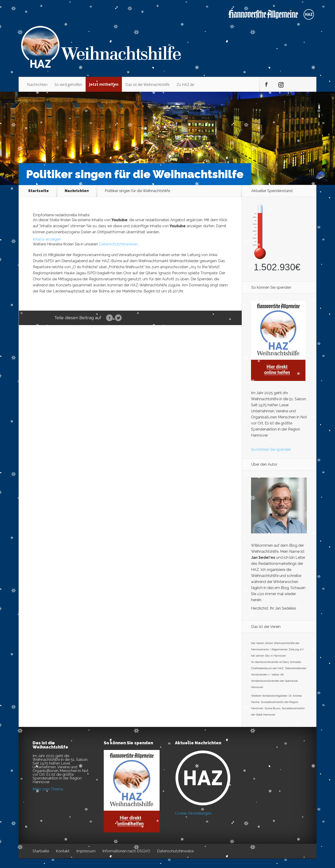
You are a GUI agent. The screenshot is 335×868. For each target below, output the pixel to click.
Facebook (109, 318)
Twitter (118, 318)
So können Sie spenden (271, 449)
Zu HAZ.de (185, 85)
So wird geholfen (68, 85)
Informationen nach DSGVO (126, 851)
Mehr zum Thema (48, 789)
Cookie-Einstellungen (193, 813)
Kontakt (63, 851)
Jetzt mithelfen (104, 84)
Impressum (86, 851)
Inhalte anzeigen (47, 239)
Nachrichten (37, 85)
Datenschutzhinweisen (118, 244)
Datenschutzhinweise (175, 851)
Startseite (39, 191)
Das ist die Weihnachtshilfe (147, 85)
